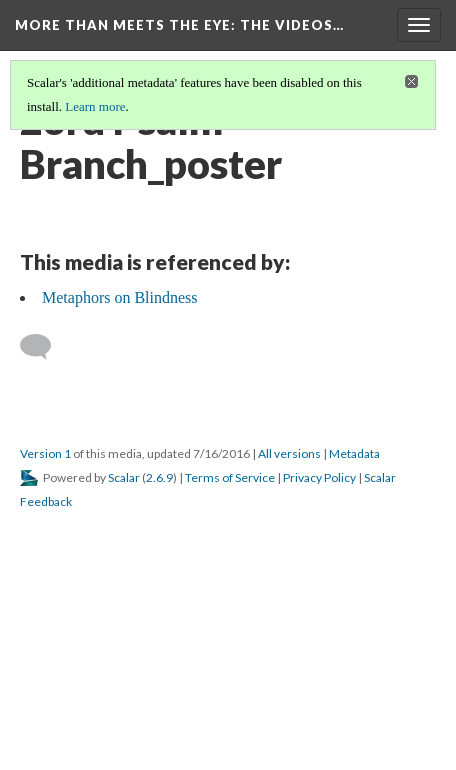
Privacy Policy (319, 477)
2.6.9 (159, 477)
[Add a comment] (44, 347)
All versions (289, 453)
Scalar (124, 477)
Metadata (354, 453)
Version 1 (45, 453)
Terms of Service (230, 477)
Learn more (95, 106)
